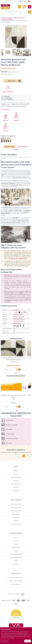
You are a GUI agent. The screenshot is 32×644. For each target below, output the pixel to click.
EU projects (16, 564)
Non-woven (16, 310)
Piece (7, 369)
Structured (19, 323)
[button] (19, 7)
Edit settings (5, 641)
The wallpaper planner (16, 524)
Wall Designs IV (21, 319)
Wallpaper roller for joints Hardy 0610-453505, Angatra (13, 396)
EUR (25, 1)
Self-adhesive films (16, 484)
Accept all (28, 641)
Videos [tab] (16, 150)
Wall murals (16, 474)
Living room (21, 317)
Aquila (15, 319)
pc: (2, 77)
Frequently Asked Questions (16, 554)
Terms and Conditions (16, 504)
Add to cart (11, 81)
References (16, 551)
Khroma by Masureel (18, 321)
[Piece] (12, 369)
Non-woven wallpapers (8, 19)
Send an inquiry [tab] (22, 147)
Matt (14, 323)
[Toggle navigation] (30, 7)
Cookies (16, 561)
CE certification (16, 517)
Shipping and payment (16, 507)
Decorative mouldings (16, 477)
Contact (16, 541)
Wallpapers (10, 18)
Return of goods (16, 514)
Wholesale (16, 521)
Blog (16, 544)
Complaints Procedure (16, 511)
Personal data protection (16, 557)
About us (16, 538)
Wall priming (8, 275)
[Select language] (29, 1)
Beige (16, 312)
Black (22, 312)
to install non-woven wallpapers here (18, 258)
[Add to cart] (19, 369)
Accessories (16, 487)
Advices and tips (16, 548)
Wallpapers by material (19, 18)
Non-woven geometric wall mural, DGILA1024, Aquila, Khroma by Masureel (13, 359)
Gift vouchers (16, 491)
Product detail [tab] (9, 147)
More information (5, 109)
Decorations (16, 481)
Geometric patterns (18, 314)
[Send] (24, 456)
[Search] (30, 12)
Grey (27, 312)
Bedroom (15, 317)
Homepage (3, 18)
